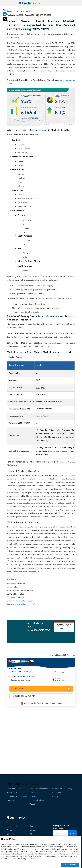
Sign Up (73, 833)
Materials (34, 793)
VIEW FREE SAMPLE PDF (24, 696)
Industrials (57, 793)
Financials (11, 800)
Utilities (33, 796)
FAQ (32, 834)
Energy (55, 796)
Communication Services (17, 796)
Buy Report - (21, 670)
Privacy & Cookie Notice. (30, 859)
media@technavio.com (23, 601)
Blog (32, 826)
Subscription (12, 826)
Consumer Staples (14, 789)
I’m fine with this (70, 865)
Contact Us (11, 830)
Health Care (12, 793)
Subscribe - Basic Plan (23, 677)
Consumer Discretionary (40, 789)
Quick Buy (41, 688)
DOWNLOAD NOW (64, 627)
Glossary (10, 834)
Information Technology (62, 789)
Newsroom (34, 830)
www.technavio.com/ (25, 604)
